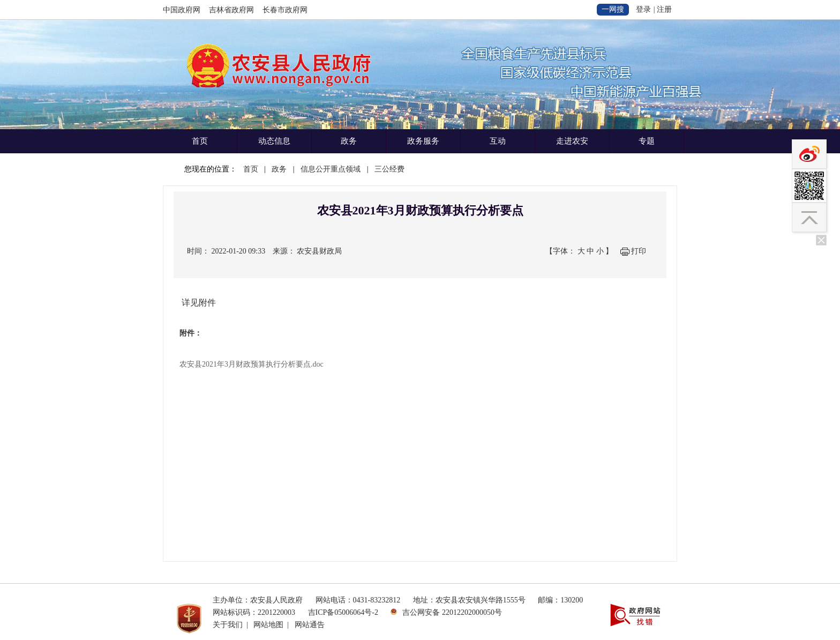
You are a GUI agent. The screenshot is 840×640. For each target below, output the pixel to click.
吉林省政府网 (231, 10)
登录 (643, 9)
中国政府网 (182, 10)
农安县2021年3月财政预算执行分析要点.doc (252, 364)
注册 (664, 9)
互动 (498, 141)
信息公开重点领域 (331, 169)
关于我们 (228, 625)
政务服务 (423, 141)
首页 (200, 141)
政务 (349, 141)
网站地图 (268, 625)
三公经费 (389, 169)
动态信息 (274, 141)
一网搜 (613, 9)
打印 (639, 251)
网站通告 (310, 625)
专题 (647, 141)
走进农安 (572, 141)
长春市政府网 (285, 10)
